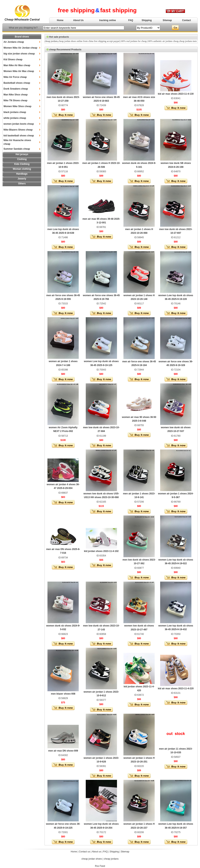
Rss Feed (100, 866)
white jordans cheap (15, 118)
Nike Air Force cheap (15, 77)
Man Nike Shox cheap (16, 95)
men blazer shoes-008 (63, 694)
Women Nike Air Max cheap (19, 71)
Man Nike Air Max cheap (17, 65)
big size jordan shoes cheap (19, 54)
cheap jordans (51, 41)
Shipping (147, 20)
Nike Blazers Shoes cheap (18, 130)
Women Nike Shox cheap (17, 106)
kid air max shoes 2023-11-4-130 (176, 94)
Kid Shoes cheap (13, 60)
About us (96, 852)
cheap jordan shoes (92, 859)
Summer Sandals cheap (17, 149)
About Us (78, 20)
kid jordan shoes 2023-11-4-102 (101, 551)
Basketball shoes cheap (17, 83)
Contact (187, 20)
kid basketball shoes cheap (19, 136)
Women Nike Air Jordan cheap (20, 48)
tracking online (108, 20)
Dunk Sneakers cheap (16, 89)
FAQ (131, 20)
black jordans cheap (15, 112)
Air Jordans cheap (14, 42)
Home (60, 20)
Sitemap (167, 20)
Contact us (84, 852)
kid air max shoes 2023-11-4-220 (176, 689)
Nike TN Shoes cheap (15, 100)
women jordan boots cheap (19, 124)
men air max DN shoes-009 (63, 751)
